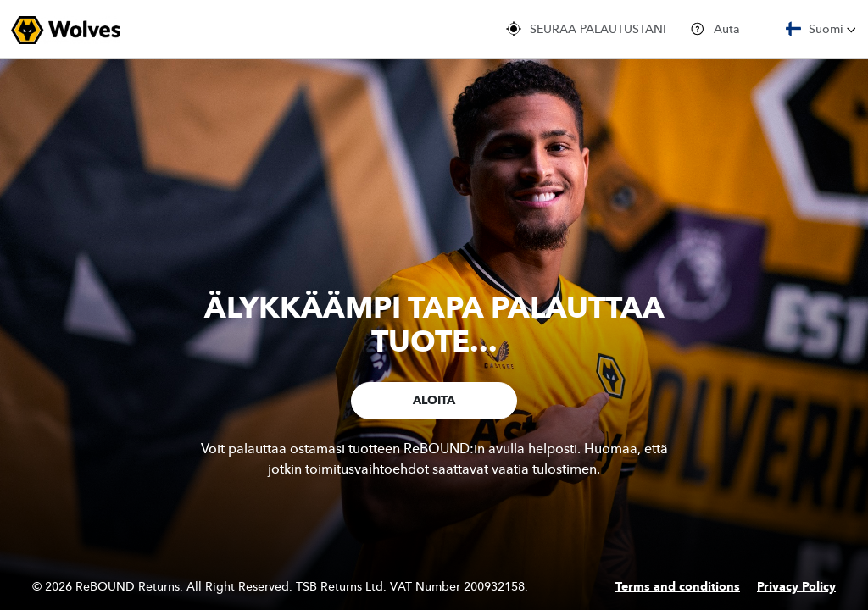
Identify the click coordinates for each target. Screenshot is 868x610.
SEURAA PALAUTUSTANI (586, 29)
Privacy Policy (796, 587)
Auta (715, 29)
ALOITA (434, 401)
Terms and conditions (678, 587)
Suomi (821, 29)
